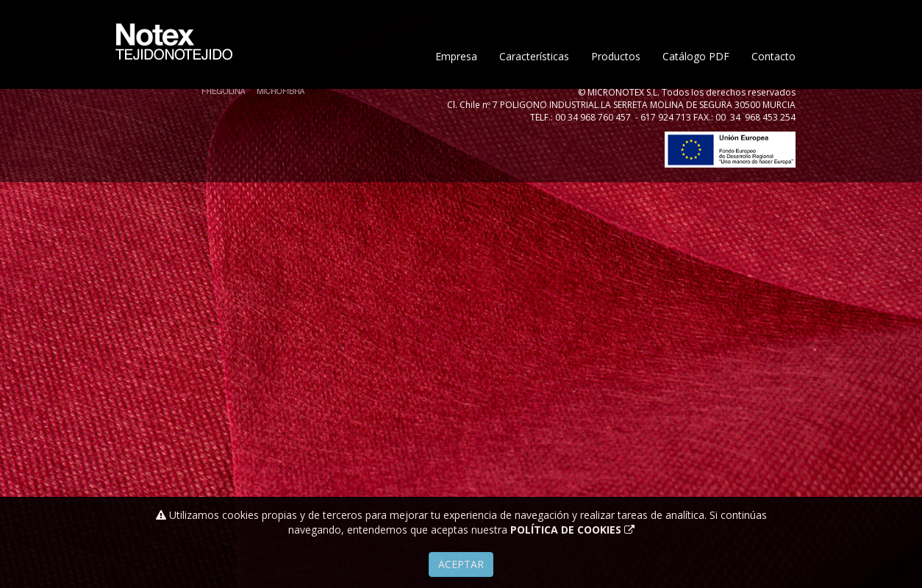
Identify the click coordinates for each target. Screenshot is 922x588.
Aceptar (461, 564)
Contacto (773, 101)
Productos (616, 101)
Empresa (456, 101)
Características (534, 101)
